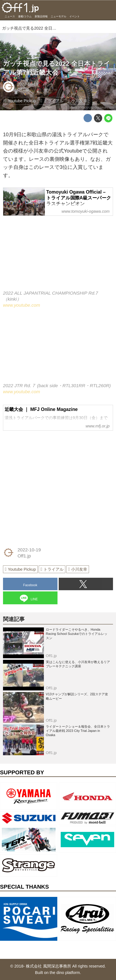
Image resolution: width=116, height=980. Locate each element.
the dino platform (65, 973)
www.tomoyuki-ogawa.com (92, 107)
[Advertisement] (33, 461)
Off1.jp (23, 89)
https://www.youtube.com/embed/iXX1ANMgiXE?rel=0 (58, 257)
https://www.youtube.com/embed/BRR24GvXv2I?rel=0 (58, 349)
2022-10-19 (28, 84)
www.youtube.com (22, 305)
